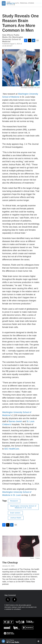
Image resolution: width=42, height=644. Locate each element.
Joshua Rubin (16, 518)
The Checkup (10, 563)
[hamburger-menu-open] (4, 3)
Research (14, 501)
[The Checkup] (21, 546)
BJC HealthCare (12, 449)
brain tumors (15, 513)
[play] (3, 641)
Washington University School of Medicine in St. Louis (23, 507)
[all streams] (39, 641)
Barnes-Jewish (15, 421)
